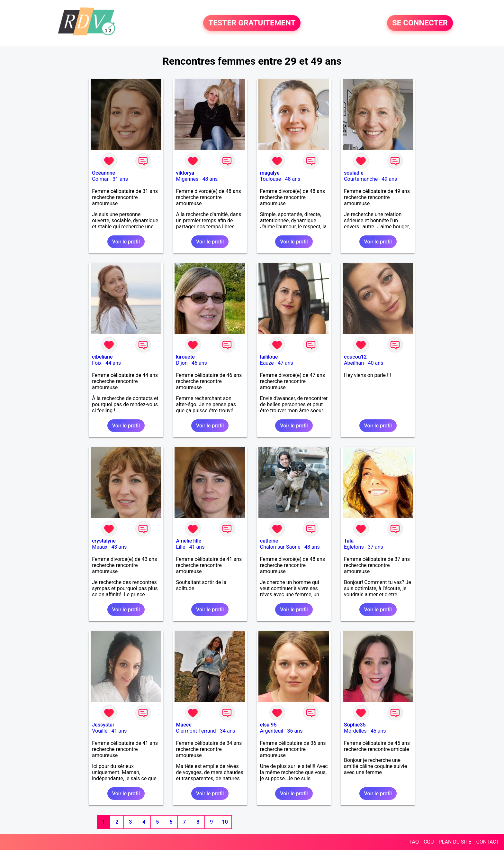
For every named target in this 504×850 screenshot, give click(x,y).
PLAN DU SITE (455, 842)
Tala (349, 541)
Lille (181, 547)
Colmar (100, 179)
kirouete (185, 357)
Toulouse (270, 179)
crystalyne (104, 541)
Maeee (184, 725)
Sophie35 (355, 725)
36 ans (295, 731)
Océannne (104, 173)
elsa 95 (268, 725)
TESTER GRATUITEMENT (252, 23)
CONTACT (488, 842)
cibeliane (102, 357)
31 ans (120, 179)
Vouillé (100, 731)
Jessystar (103, 725)
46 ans (199, 363)
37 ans (375, 547)
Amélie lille (189, 541)
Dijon (182, 363)
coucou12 (355, 357)
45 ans (378, 731)
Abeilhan (354, 363)
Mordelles (355, 731)
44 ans (113, 363)
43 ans (119, 547)
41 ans (197, 547)
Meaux (100, 547)
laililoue (269, 357)
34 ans (228, 731)
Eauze (267, 363)
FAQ (414, 842)
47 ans (285, 363)
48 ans (210, 179)
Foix (97, 363)
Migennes (187, 179)
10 (225, 822)
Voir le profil (126, 242)
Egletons (354, 547)
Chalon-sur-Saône (280, 547)
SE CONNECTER (420, 23)
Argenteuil (272, 731)
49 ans (390, 179)
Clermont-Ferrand (196, 731)
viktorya (185, 173)
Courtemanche (361, 179)
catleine (269, 541)
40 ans (376, 363)
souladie (354, 173)
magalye (270, 173)
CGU (429, 842)
